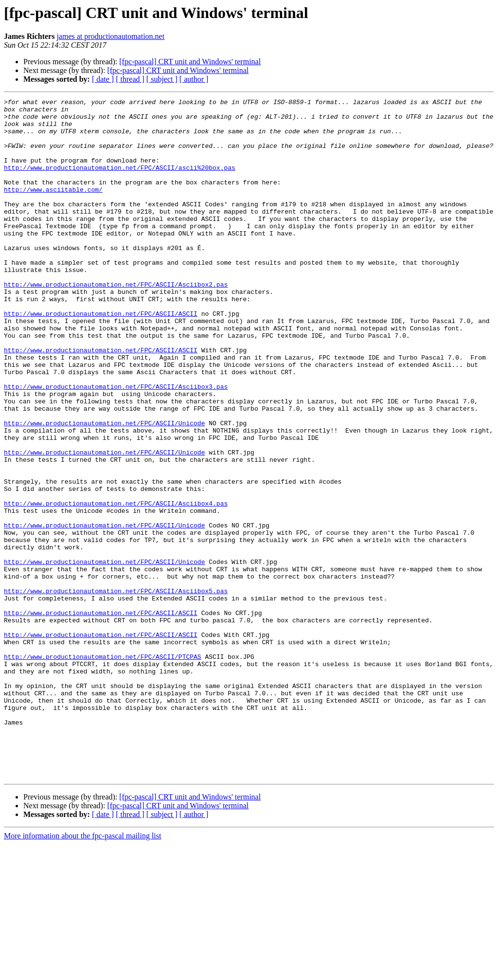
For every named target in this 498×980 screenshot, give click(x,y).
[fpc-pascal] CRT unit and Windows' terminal (190, 62)
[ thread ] (130, 79)
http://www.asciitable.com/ (53, 208)
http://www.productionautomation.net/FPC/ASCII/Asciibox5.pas (116, 690)
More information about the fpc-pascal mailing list (82, 971)
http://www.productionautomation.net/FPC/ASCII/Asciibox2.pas (116, 322)
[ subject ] (162, 79)
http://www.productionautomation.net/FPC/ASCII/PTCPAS (103, 769)
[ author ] (194, 79)
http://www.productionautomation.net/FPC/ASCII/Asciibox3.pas (116, 445)
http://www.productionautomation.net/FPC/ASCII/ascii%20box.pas (120, 182)
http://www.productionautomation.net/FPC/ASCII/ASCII (101, 357)
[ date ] (103, 79)
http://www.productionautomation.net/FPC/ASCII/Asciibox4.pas (116, 585)
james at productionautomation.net (110, 36)
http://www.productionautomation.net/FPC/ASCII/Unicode (104, 489)
